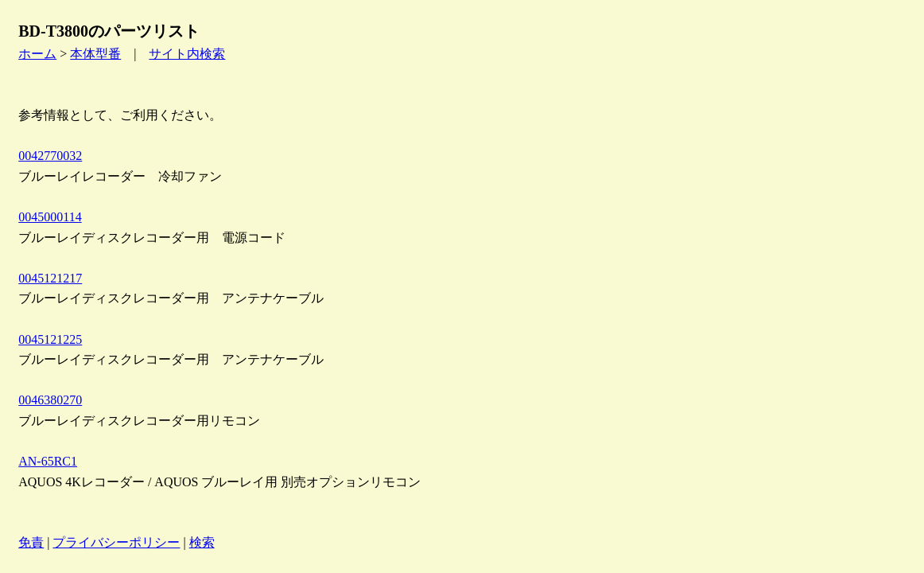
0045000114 (50, 217)
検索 (202, 542)
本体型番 (95, 54)
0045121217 (50, 278)
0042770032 (50, 156)
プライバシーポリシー (116, 542)
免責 (31, 542)
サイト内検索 (187, 54)
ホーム (37, 54)
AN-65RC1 (48, 461)
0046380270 (50, 400)
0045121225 (50, 339)
